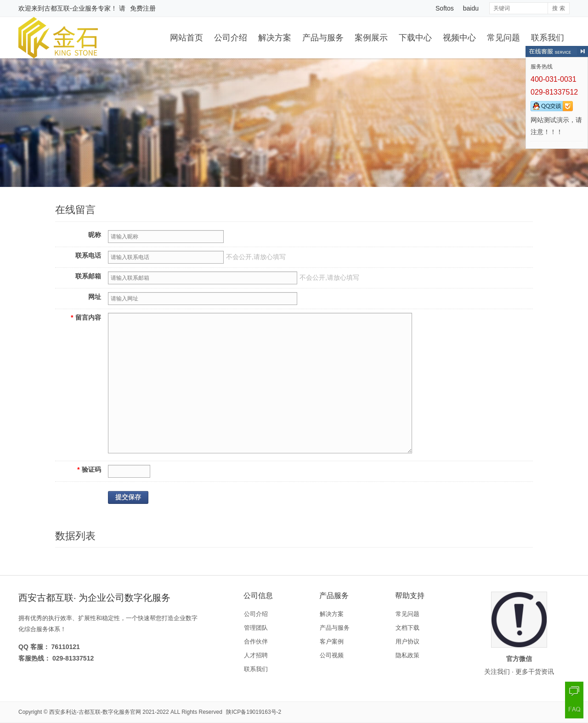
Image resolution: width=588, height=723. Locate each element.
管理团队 (256, 628)
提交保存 (128, 497)
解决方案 (275, 38)
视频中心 (459, 38)
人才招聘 (256, 655)
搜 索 (558, 8)
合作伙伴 (256, 641)
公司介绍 (231, 38)
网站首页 (187, 38)
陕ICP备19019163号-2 (254, 712)
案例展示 (371, 38)
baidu (471, 8)
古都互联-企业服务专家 (77, 8)
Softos (445, 8)
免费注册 (143, 8)
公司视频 (332, 655)
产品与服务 (323, 38)
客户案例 (332, 641)
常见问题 (503, 38)
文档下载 (407, 628)
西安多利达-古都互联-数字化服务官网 (95, 712)
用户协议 (407, 641)
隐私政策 (407, 655)
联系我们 (548, 38)
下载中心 (415, 38)
